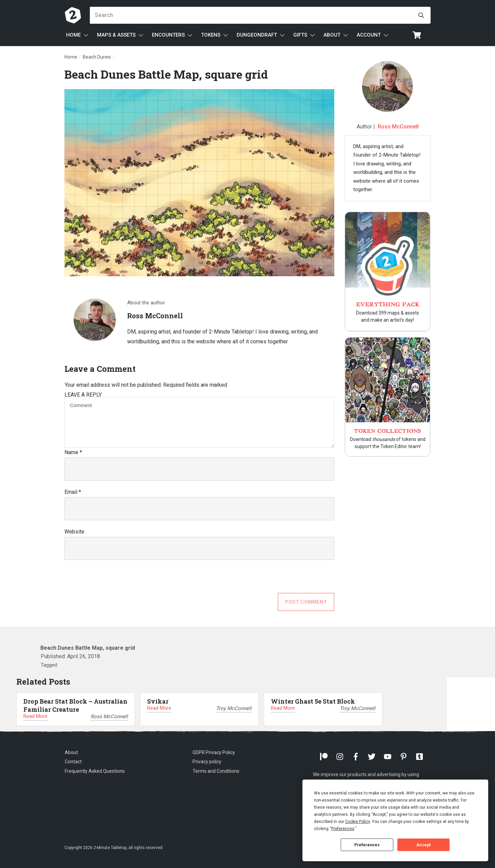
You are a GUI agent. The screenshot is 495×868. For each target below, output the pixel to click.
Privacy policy (207, 762)
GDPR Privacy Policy (214, 752)
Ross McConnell (398, 127)
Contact (73, 762)
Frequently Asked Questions (95, 771)
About (71, 752)
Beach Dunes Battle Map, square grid (166, 74)
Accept (423, 845)
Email (73, 492)
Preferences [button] (343, 829)
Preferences (367, 845)
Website (74, 532)
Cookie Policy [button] (358, 822)
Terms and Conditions (216, 771)
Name (73, 452)
